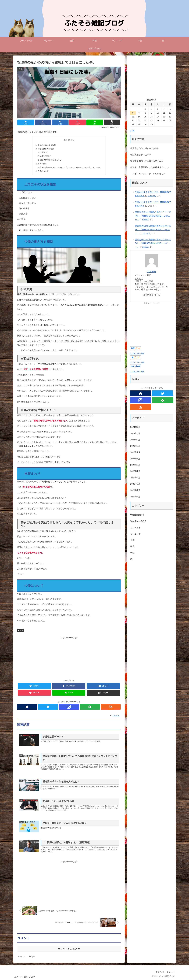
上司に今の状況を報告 (47, 145)
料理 (132, 553)
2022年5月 (135, 465)
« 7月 (132, 131)
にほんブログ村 (137, 353)
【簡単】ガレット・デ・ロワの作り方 (148, 174)
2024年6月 (135, 433)
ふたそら (152, 196)
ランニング (135, 534)
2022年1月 (135, 471)
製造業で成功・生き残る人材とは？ (147, 161)
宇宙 (132, 546)
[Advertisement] (69, 658)
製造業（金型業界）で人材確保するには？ (150, 167)
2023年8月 (135, 446)
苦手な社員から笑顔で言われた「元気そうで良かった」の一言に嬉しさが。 (71, 167)
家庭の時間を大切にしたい (51, 160)
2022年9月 (135, 452)
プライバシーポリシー (164, 972)
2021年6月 (135, 497)
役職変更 (44, 152)
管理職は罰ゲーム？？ (141, 155)
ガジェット (135, 528)
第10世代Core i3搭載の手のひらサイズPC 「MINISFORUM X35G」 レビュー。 (153, 216)
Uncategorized (137, 515)
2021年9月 (135, 478)
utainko (146, 219)
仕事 (20, 631)
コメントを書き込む (69, 949)
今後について (43, 171)
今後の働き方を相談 (46, 149)
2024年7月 (135, 427)
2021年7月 (135, 490)
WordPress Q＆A (138, 521)
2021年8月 (135, 484)
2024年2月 (135, 440)
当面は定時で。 (46, 156)
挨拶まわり (42, 164)
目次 (65, 140)
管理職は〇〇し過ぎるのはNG (144, 148)
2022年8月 (135, 459)
